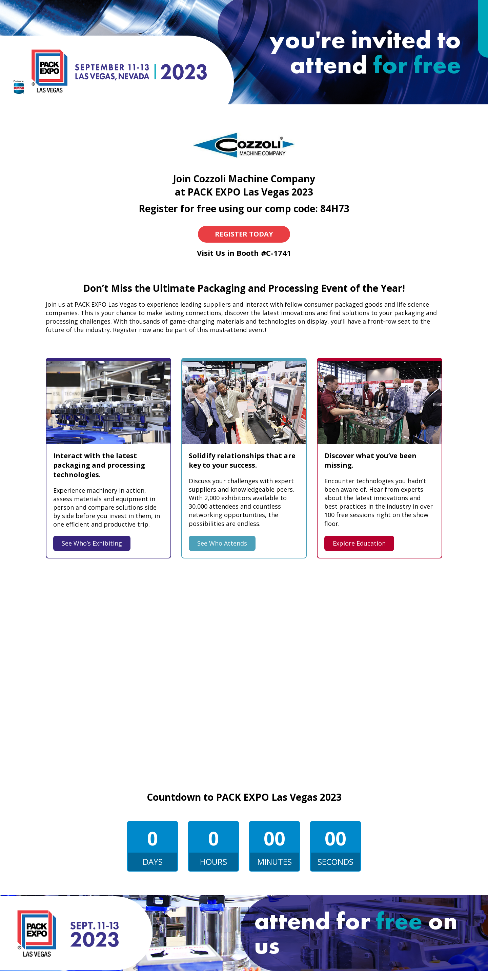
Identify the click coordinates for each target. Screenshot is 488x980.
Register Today (244, 234)
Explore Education (359, 543)
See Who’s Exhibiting (92, 543)
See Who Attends (222, 543)
